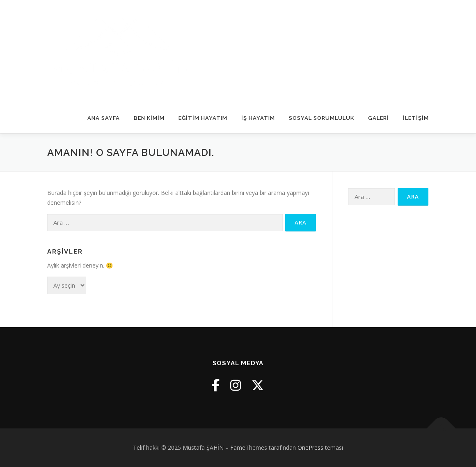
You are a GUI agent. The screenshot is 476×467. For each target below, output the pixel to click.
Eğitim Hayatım (203, 118)
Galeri (379, 118)
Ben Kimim (149, 118)
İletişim (416, 118)
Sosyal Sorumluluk (322, 118)
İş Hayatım (258, 118)
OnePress (310, 448)
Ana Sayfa (104, 118)
